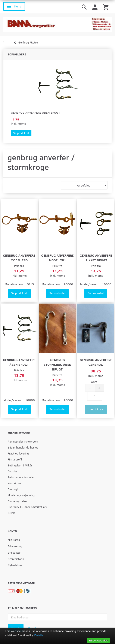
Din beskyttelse (17, 501)
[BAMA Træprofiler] (57, 23)
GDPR (11, 513)
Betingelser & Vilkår (20, 465)
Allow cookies (98, 640)
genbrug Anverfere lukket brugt (96, 258)
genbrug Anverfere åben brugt (35, 112)
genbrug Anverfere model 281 (57, 258)
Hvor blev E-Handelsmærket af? (27, 507)
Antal (95, 382)
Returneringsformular (21, 477)
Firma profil (15, 459)
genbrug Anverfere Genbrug (96, 362)
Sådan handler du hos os (23, 447)
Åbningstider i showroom (23, 441)
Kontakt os (14, 483)
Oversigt (13, 489)
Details (39, 635)
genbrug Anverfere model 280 (19, 258)
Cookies (13, 471)
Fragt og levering (18, 453)
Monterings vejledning (21, 495)
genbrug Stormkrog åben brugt (57, 364)
